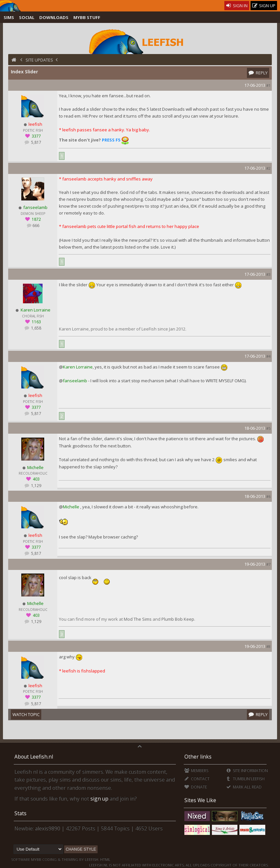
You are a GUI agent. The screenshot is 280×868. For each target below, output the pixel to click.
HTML (105, 859)
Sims (9, 17)
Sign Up (264, 6)
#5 (268, 428)
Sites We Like (200, 800)
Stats (20, 813)
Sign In (237, 6)
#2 (268, 168)
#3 (268, 274)
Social (27, 17)
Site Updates (39, 60)
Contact (197, 779)
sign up (99, 799)
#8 (268, 646)
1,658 (36, 328)
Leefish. (92, 859)
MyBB (36, 859)
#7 (268, 564)
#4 (268, 356)
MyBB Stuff (87, 17)
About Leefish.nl (34, 757)
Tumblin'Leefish (245, 779)
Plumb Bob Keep (178, 619)
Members (196, 771)
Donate (196, 787)
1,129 (36, 486)
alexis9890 (48, 828)
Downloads (54, 17)
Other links (198, 757)
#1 (268, 85)
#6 (268, 496)
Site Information (247, 771)
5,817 (36, 142)
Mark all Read (244, 787)
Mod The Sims (138, 619)
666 (36, 226)
